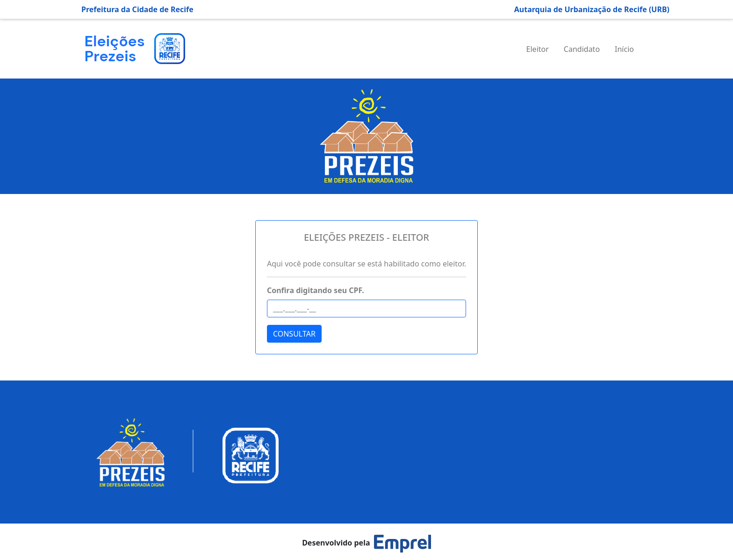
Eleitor (538, 49)
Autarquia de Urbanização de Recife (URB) (592, 9)
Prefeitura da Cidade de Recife (137, 9)
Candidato (582, 49)
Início (624, 49)
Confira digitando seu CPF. (316, 290)
